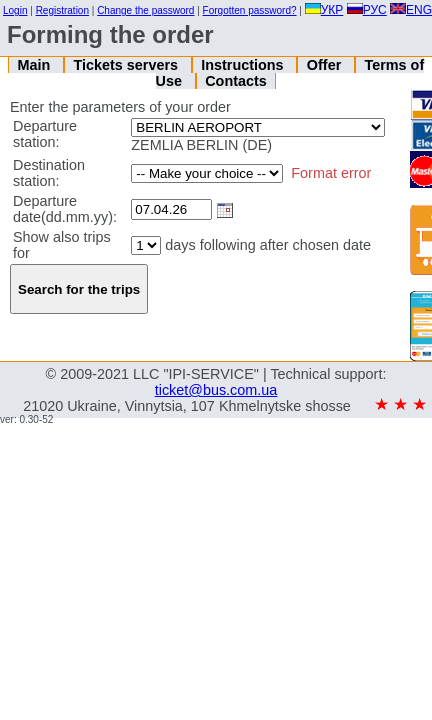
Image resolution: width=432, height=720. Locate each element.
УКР (324, 10)
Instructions (244, 65)
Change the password (145, 10)
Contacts (236, 81)
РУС (367, 10)
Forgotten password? (250, 10)
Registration (62, 10)
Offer (326, 65)
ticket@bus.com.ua (216, 390)
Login (15, 10)
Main (35, 65)
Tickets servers (127, 65)
